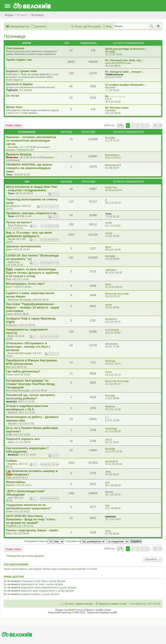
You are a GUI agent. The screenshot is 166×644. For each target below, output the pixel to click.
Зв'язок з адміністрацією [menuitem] (79, 604)
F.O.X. (109, 99)
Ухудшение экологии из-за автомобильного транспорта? (28, 507)
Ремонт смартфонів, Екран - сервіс (32, 530)
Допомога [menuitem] (41, 26)
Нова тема (13, 125)
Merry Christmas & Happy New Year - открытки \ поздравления (32, 188)
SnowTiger (111, 428)
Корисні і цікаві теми (21, 71)
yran (10, 498)
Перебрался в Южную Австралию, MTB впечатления (32, 362)
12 (53, 226)
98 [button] (155, 125)
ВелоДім (110, 52)
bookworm (12, 325)
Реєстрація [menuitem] (94, 26)
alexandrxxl (112, 344)
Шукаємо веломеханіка (23, 246)
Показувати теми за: (44, 541)
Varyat (11, 239)
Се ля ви (12, 96)
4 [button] (142, 125)
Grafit (9, 434)
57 (50, 464)
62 (46, 240)
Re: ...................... (115, 96)
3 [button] (138, 125)
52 (42, 498)
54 (50, 498)
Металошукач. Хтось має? (25, 284)
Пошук (152, 26)
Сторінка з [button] (120, 126)
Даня (9, 249)
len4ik (108, 223)
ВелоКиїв (13, 147)
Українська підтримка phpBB (102, 613)
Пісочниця (15, 36)
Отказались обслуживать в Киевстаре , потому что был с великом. (28, 347)
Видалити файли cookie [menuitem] (113, 604)
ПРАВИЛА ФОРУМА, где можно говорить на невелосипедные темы (29, 168)
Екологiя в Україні (19, 84)
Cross (9, 374)
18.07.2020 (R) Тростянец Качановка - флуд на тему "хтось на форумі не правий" (31, 519)
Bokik (11, 336)
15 (46, 263)
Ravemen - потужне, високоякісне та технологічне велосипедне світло (31, 141)
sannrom (110, 516)
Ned (8, 367)
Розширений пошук (158, 26)
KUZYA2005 (112, 330)
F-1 (107, 418)
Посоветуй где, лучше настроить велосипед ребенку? (31, 397)
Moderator (12, 157)
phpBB (71, 610)
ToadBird (11, 526)
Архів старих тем (19, 60)
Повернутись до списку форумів (25, 556)
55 (42, 464)
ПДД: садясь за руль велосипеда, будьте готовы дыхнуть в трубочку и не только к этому (32, 273)
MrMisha (12, 412)
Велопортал (112, 155)
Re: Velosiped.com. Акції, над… (124, 60)
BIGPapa (110, 361)
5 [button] (147, 125)
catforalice (111, 270)
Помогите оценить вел (23, 439)
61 (42, 240)
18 (57, 263)
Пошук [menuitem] (78, 26)
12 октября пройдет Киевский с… (126, 85)
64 (53, 240)
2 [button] (133, 125)
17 (53, 263)
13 (57, 226)
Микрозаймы (16, 482)
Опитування (15, 48)
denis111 (11, 401)
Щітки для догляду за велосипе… (126, 49)
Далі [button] (160, 126)
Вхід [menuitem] (109, 26)
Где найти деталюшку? (23, 371)
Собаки (11, 461)
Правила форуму (19, 154)
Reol (9, 279)
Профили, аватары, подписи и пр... (32, 213)
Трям (9, 175)
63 (50, 240)
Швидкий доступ (20, 26)
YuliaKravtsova (114, 74)
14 (42, 263)
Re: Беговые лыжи (117, 108)
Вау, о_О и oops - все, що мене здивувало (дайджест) (29, 234)
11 (50, 226)
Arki (107, 483)
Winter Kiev (14, 107)
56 (46, 464)
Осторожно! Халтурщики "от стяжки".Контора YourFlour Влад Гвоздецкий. (30, 384)
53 (46, 498)
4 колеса (27, 90)
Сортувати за (85, 541)
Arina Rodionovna (18, 225)
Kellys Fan (111, 187)
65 (57, 240)
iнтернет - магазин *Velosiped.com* (29, 148)
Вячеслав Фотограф (19, 300)
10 (46, 226)
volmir (9, 314)
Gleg (9, 533)
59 (57, 464)
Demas (109, 492)
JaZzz (11, 442)
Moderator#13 (113, 165)
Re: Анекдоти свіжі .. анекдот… (125, 72)
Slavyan (12, 423)
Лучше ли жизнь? (19, 222)
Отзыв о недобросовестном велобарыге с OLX (27, 408)
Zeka (9, 478)
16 (50, 263)
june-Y (10, 287)
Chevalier (110, 110)
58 (53, 464)
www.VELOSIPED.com (118, 63)
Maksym (11, 485)
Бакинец (13, 464)
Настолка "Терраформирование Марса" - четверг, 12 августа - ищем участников (32, 307)
